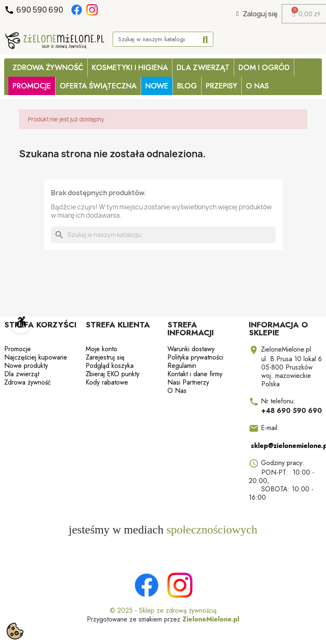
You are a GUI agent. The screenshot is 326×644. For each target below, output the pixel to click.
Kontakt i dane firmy (195, 374)
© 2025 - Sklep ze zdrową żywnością (163, 610)
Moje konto (101, 349)
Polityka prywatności (195, 357)
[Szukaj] (163, 235)
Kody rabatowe (107, 382)
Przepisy (221, 86)
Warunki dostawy (191, 349)
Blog (187, 86)
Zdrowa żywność (48, 68)
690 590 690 (34, 10)
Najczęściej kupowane (36, 357)
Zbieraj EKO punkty (112, 374)
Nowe (157, 86)
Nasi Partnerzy (188, 382)
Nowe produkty (26, 366)
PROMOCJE (32, 86)
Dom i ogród (264, 68)
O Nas (257, 86)
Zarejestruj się (105, 357)
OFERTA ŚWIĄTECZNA (98, 86)
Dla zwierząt (203, 68)
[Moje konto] (257, 14)
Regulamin (182, 366)
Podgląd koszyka (110, 366)
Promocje (18, 349)
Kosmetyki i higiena (130, 68)
